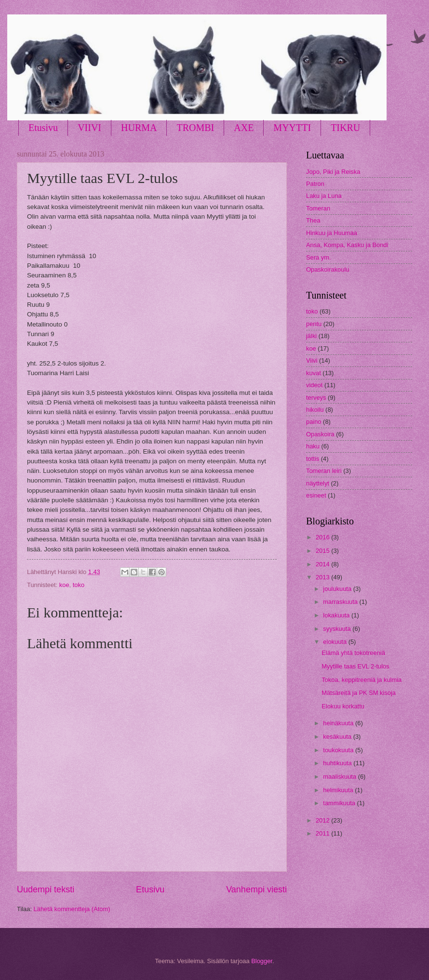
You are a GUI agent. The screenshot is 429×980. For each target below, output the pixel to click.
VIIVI (89, 128)
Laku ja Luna (324, 196)
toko (79, 585)
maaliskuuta (340, 777)
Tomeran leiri (324, 471)
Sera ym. (319, 257)
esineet (316, 495)
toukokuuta (339, 750)
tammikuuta (340, 803)
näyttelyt (318, 483)
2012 (323, 820)
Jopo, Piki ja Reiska (333, 172)
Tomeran (318, 208)
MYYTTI (292, 128)
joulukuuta (338, 589)
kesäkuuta (338, 737)
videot (314, 385)
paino (314, 422)
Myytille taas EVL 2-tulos (355, 666)
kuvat (314, 373)
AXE (244, 128)
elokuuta (335, 642)
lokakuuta (337, 615)
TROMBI (195, 128)
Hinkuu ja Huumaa (332, 233)
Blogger (262, 961)
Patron (315, 184)
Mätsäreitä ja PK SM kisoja (359, 693)
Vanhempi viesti (256, 889)
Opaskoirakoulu (328, 269)
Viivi (312, 360)
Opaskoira (320, 434)
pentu (314, 324)
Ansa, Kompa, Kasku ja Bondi (347, 245)
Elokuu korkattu (343, 706)
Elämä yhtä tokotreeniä (353, 653)
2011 (323, 833)
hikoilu (315, 410)
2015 (323, 551)
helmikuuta (339, 790)
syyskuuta (338, 629)
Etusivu (43, 128)
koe (64, 585)
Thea (313, 220)
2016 (323, 537)
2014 (323, 564)
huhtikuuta (338, 763)
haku (313, 446)
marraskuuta (341, 602)
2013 (323, 577)
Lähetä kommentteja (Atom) (72, 909)
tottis (313, 459)
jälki (311, 336)
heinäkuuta (339, 723)
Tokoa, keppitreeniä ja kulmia (362, 680)
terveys (316, 398)
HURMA (139, 128)
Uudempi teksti (46, 889)
